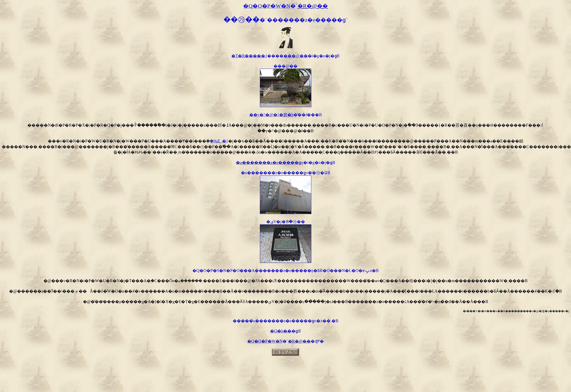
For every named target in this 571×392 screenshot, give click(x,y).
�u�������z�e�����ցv (270, 163)
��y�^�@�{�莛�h (271, 115)
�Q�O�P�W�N (265, 341)
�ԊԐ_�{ (219, 141)
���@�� (296, 56)
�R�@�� (299, 341)
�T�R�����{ (249, 56)
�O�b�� (281, 331)
